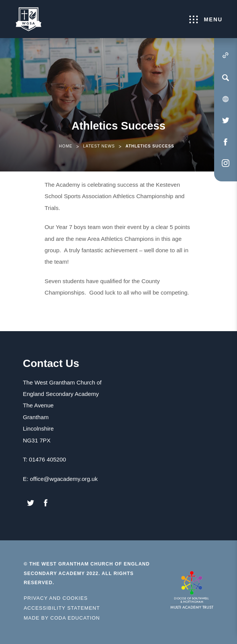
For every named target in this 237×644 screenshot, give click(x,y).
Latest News (99, 146)
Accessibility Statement (62, 608)
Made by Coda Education (62, 618)
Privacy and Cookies (56, 598)
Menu (206, 19)
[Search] (226, 78)
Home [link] (66, 146)
